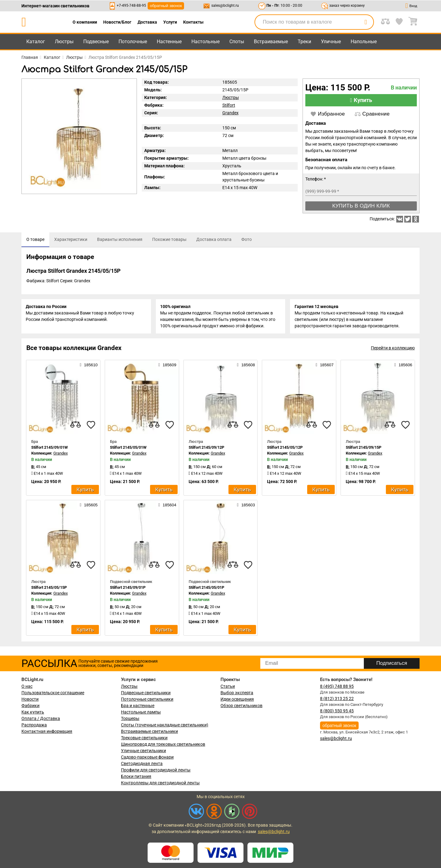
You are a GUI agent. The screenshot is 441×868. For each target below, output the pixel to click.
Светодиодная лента (142, 763)
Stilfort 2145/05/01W (128, 449)
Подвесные (96, 42)
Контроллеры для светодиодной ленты (160, 783)
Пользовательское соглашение (53, 693)
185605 (89, 506)
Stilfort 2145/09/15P (364, 449)
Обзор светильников (241, 706)
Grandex (230, 113)
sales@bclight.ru (225, 6)
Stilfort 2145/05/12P (285, 449)
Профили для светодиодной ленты (156, 770)
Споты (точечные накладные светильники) (165, 725)
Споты (237, 42)
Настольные (205, 42)
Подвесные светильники (146, 693)
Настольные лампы (141, 712)
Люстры (64, 42)
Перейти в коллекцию (393, 349)
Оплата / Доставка (41, 718)
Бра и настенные (138, 706)
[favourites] (91, 426)
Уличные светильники (143, 751)
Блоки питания (136, 776)
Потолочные (133, 42)
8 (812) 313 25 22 (337, 699)
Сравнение (372, 114)
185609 (167, 366)
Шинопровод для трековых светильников (163, 744)
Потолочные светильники (147, 699)
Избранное (328, 114)
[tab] (35, 240)
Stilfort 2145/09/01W (49, 449)
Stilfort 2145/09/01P (128, 589)
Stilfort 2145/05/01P (206, 589)
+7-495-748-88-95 (131, 6)
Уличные (331, 42)
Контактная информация (47, 731)
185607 (325, 366)
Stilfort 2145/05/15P (49, 589)
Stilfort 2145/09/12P (206, 449)
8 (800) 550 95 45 (337, 711)
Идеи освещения (237, 699)
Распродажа (34, 725)
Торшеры (130, 718)
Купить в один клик (361, 206)
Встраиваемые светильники (149, 731)
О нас (27, 686)
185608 (246, 366)
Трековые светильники (144, 738)
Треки (304, 42)
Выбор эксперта (237, 693)
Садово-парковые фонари (147, 757)
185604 (167, 506)
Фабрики (30, 706)
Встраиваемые (271, 42)
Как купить (33, 712)
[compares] (76, 426)
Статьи (228, 686)
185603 (246, 506)
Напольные (364, 42)
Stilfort (229, 105)
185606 (403, 366)
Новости (30, 699)
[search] (366, 22)
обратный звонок (166, 6)
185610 (89, 366)
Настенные (169, 42)
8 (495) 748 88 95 (337, 686)
